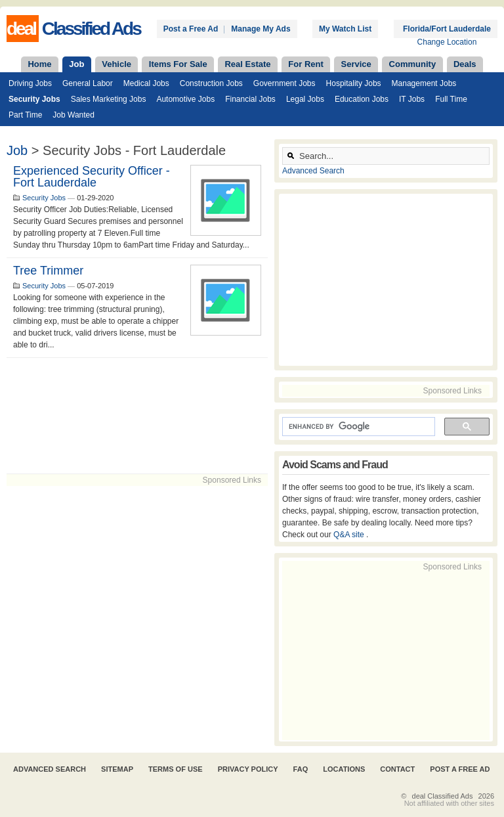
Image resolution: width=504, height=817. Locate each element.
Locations (344, 769)
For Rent (305, 64)
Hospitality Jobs (354, 83)
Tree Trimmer (48, 271)
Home (39, 64)
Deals (465, 64)
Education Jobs (362, 99)
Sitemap (117, 769)
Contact (397, 769)
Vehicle (116, 64)
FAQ (301, 769)
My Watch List (345, 29)
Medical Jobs (146, 83)
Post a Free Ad (191, 29)
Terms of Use (176, 769)
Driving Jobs (30, 83)
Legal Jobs (305, 99)
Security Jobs (34, 99)
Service (356, 64)
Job (76, 64)
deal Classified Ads (443, 796)
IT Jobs (412, 99)
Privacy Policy (248, 769)
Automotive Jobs (185, 99)
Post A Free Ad (460, 769)
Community (413, 64)
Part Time (25, 115)
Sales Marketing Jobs (109, 99)
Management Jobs (424, 83)
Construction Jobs (211, 83)
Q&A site (350, 535)
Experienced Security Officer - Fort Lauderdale (92, 177)
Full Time (451, 99)
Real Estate (247, 64)
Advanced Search (313, 171)
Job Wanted (73, 115)
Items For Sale (178, 64)
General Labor (88, 83)
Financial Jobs (250, 99)
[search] (357, 427)
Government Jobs (284, 83)
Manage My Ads (261, 29)
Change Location (447, 42)
